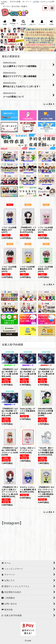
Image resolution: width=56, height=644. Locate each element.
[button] (52, 8)
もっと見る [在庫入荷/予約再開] (49, 512)
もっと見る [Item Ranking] (49, 285)
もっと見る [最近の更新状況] (49, 104)
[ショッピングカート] (45, 8)
